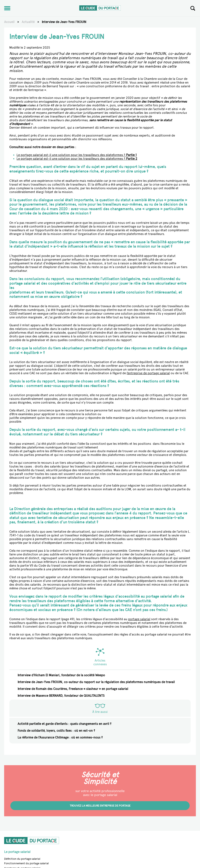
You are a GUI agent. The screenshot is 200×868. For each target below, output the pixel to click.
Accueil (9, 22)
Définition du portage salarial (22, 859)
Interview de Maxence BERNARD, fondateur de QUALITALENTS (61, 696)
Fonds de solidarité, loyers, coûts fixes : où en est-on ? (56, 731)
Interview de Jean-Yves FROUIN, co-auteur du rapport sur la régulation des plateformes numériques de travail (96, 682)
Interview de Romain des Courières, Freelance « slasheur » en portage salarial (73, 689)
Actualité (28, 22)
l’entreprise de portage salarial (148, 373)
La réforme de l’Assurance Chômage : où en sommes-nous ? (60, 737)
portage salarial (139, 619)
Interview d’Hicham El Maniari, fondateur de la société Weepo (61, 675)
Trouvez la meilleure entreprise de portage (100, 806)
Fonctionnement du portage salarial (26, 863)
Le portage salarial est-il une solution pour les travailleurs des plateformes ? (77, 155)
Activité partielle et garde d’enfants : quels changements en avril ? (64, 724)
